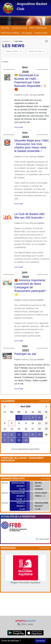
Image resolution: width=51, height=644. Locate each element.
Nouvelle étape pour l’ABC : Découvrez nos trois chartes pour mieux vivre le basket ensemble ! (32, 146)
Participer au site (25, 354)
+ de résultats (45, 479)
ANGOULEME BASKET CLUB (18, 486)
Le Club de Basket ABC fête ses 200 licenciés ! (30, 216)
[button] (4, 571)
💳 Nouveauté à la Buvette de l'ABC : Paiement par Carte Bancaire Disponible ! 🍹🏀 (31, 82)
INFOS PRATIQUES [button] (38, 28)
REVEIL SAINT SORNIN (39, 486)
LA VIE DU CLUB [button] (19, 28)
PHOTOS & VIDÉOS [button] (10, 33)
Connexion (40, 641)
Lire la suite (19, 127)
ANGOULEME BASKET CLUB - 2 (18, 496)
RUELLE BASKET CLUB (21, 506)
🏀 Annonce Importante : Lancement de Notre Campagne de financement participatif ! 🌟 (31, 287)
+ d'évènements (44, 401)
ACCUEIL (5, 28)
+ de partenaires (44, 548)
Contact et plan (41, 33)
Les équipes (27, 33)
